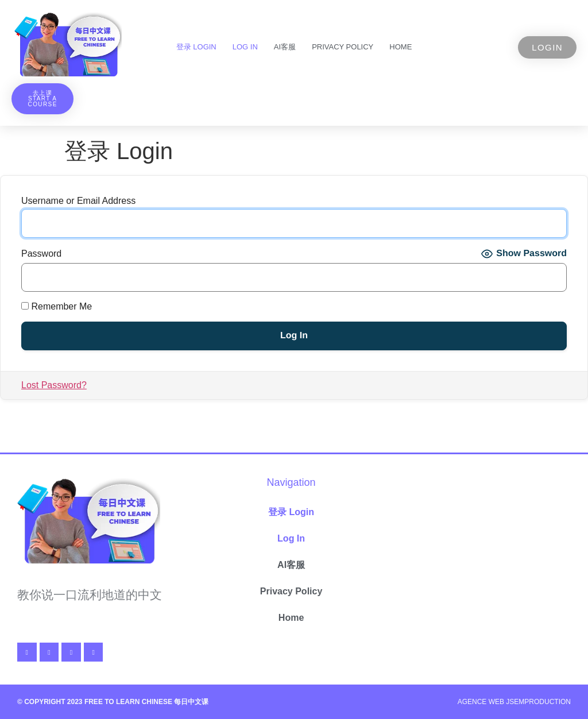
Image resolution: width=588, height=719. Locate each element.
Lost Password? (54, 385)
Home (401, 47)
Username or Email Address (78, 201)
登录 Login (196, 47)
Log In (245, 47)
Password (41, 254)
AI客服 (285, 47)
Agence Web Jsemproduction (514, 702)
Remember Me (57, 307)
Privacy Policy (343, 47)
